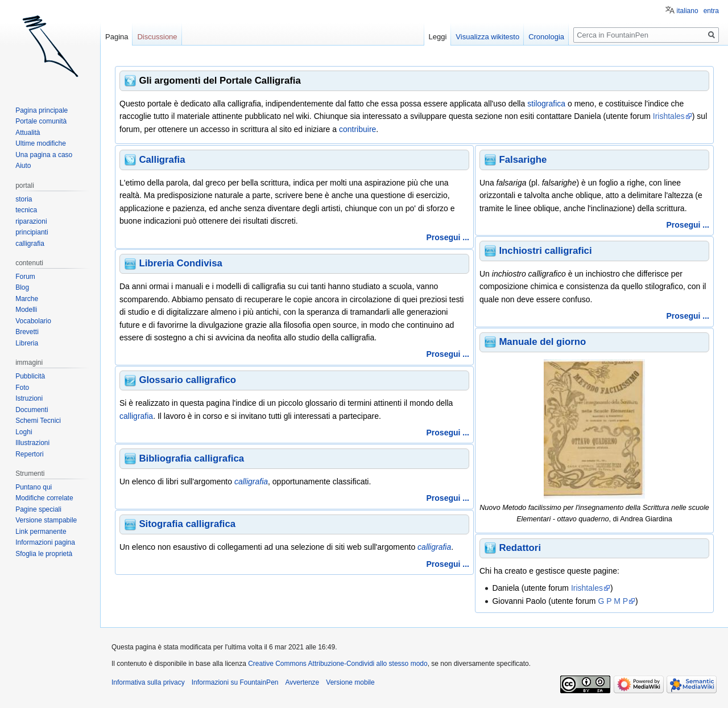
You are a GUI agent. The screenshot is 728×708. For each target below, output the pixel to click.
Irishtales (669, 116)
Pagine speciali (38, 509)
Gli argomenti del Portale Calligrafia (220, 81)
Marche (27, 299)
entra (711, 11)
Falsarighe (523, 160)
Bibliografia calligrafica (191, 458)
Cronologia (546, 37)
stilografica (546, 104)
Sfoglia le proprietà (44, 554)
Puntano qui (34, 487)
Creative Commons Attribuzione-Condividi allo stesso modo (338, 664)
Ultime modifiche (41, 143)
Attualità (28, 133)
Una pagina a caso (44, 155)
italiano (688, 11)
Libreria (27, 343)
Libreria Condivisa (180, 263)
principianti (32, 232)
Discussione (157, 37)
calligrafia (136, 416)
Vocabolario (33, 321)
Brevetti (27, 332)
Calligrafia (162, 160)
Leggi (438, 37)
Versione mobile (350, 682)
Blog (22, 287)
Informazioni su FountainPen (235, 682)
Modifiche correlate (44, 498)
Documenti (32, 410)
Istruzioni (29, 398)
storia (24, 199)
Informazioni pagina (45, 542)
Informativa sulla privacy (148, 682)
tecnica (26, 210)
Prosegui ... (448, 237)
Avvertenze (302, 682)
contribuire (357, 129)
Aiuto (23, 166)
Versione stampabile (46, 520)
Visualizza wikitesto (487, 37)
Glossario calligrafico (187, 380)
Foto (22, 388)
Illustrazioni (32, 443)
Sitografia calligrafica (187, 524)
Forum (25, 277)
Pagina (117, 37)
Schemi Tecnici (38, 421)
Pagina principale (42, 110)
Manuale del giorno (542, 342)
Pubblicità (30, 376)
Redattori (520, 548)
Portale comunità (41, 121)
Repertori (29, 454)
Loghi (24, 432)
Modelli (26, 310)
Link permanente (41, 532)
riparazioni (31, 221)
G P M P (613, 601)
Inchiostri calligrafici (545, 251)
